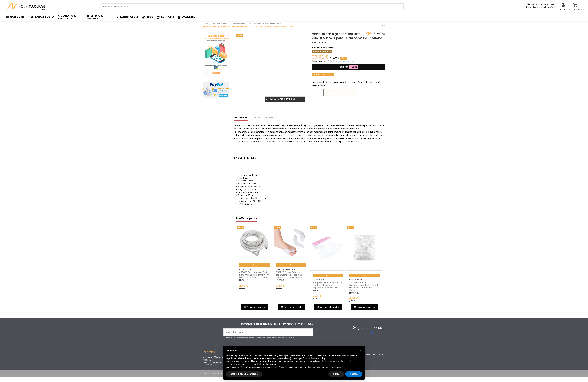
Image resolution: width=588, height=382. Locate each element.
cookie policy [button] (319, 358)
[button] (18, 17)
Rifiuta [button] (336, 374)
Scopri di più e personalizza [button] (244, 374)
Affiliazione (208, 360)
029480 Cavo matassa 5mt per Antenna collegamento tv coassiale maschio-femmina (254, 275)
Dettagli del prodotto (265, 118)
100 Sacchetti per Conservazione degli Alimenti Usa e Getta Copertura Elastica (364, 286)
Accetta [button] (354, 374)
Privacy (369, 354)
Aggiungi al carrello (341, 93)
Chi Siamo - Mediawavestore (216, 357)
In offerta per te (247, 219)
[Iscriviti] (310, 332)
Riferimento (317, 48)
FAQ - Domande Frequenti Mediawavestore (215, 364)
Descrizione (241, 118)
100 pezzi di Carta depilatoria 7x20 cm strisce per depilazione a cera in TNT (328, 285)
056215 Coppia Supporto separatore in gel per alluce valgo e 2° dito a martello (290, 275)
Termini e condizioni (380, 354)
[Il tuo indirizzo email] (265, 332)
